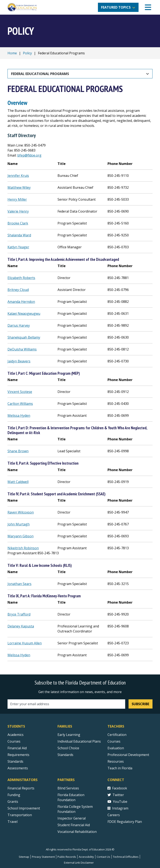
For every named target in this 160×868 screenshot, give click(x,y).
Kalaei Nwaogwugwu (24, 314)
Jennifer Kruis (18, 176)
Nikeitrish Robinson (23, 548)
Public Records (67, 857)
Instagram (118, 808)
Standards (65, 755)
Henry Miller (17, 199)
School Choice (68, 748)
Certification (117, 735)
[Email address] (66, 704)
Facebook (117, 788)
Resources (116, 761)
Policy (27, 53)
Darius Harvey (19, 325)
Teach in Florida (120, 768)
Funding (14, 795)
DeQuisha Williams (22, 349)
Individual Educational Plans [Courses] (79, 741)
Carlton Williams (20, 404)
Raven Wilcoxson (21, 512)
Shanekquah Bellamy (24, 337)
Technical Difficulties (126, 857)
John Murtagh (19, 524)
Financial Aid (17, 748)
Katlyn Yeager (18, 247)
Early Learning (69, 735)
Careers (114, 815)
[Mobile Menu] (148, 7)
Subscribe (140, 704)
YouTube (117, 802)
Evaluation (116, 748)
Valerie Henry (18, 211)
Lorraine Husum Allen (25, 643)
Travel (12, 822)
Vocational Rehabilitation (77, 832)
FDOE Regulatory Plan (125, 822)
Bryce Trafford (19, 614)
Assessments (18, 768)
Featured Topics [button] (116, 7)
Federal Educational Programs (40, 74)
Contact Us (103, 857)
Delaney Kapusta (21, 626)
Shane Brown (18, 451)
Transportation (20, 815)
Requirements (18, 755)
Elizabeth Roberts (21, 278)
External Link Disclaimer (79, 863)
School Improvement (24, 808)
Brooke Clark (18, 223)
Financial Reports (21, 788)
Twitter (116, 795)
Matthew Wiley (19, 187)
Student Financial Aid (74, 825)
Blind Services (68, 788)
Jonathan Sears (19, 584)
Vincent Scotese (20, 392)
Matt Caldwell (18, 482)
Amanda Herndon (21, 302)
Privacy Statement (43, 857)
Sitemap (24, 857)
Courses (14, 741)
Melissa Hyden (19, 416)
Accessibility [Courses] (86, 857)
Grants (13, 802)
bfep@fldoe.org (29, 155)
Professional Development (128, 755)
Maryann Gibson (21, 536)
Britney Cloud (18, 290)
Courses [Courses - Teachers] (114, 741)
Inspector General (72, 818)
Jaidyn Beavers (19, 361)
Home (12, 53)
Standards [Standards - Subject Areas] (15, 761)
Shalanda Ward (19, 235)
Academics (16, 735)
